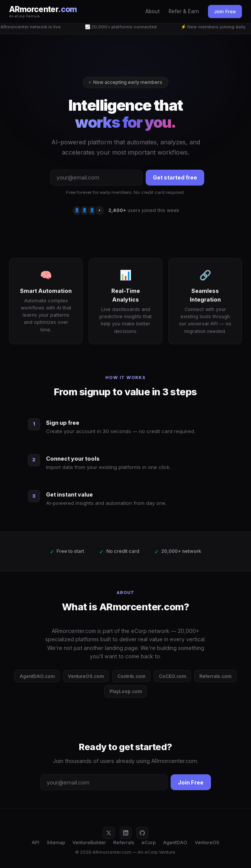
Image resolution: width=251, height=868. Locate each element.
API (35, 842)
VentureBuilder (89, 842)
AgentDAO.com (37, 676)
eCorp (149, 842)
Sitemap (56, 842)
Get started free (175, 177)
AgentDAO (175, 842)
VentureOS (207, 842)
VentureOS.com (86, 676)
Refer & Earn (184, 11)
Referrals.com (215, 676)
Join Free (225, 11)
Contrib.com (131, 676)
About (152, 11)
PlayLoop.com (126, 691)
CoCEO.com (172, 676)
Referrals (124, 842)
